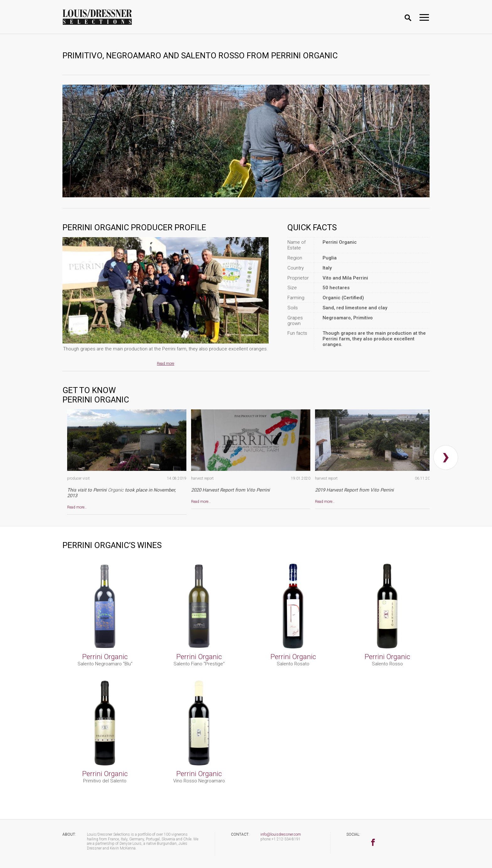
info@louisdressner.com (281, 834)
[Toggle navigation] (424, 17)
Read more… (77, 507)
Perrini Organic (105, 657)
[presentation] (446, 458)
